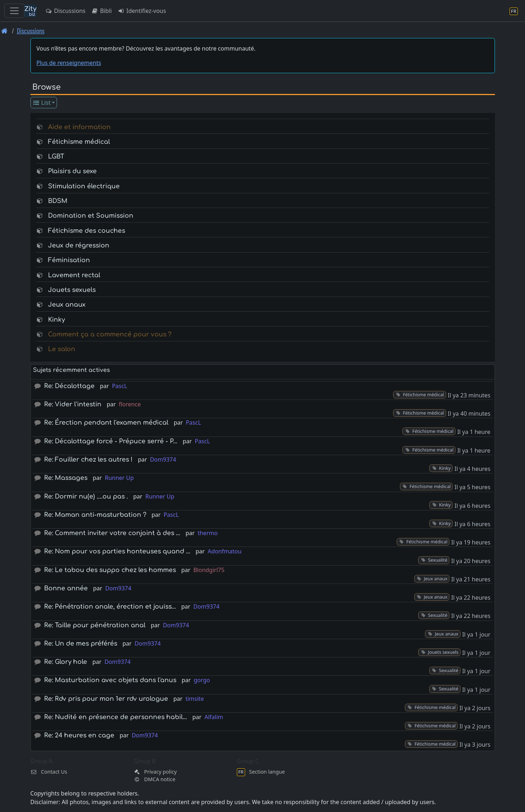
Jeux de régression (79, 246)
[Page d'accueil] (4, 31)
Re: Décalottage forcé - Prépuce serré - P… (111, 441)
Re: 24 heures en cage (79, 735)
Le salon (62, 349)
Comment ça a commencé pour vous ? (110, 334)
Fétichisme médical (79, 142)
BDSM (58, 201)
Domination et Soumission (91, 216)
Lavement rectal (74, 275)
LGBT (56, 157)
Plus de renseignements (69, 63)
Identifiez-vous (142, 11)
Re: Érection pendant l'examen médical (106, 423)
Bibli (101, 11)
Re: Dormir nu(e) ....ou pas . (86, 497)
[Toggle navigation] (14, 11)
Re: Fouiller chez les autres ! (88, 460)
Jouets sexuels (72, 290)
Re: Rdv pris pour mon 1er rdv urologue (106, 699)
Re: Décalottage (69, 386)
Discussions (65, 11)
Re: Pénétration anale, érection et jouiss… (110, 607)
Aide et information (79, 127)
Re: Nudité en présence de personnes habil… (116, 717)
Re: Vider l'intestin (73, 404)
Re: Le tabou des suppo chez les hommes (110, 570)
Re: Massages (66, 478)
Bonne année (66, 588)
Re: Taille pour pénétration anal (95, 625)
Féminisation (69, 260)
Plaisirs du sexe (72, 171)
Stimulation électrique (84, 186)
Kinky (56, 320)
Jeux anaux (67, 305)
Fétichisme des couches (87, 231)
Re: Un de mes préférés (81, 644)
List (41, 103)
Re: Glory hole (66, 662)
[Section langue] (514, 11)
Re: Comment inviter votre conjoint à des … (112, 533)
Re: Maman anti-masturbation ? (95, 515)
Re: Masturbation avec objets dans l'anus (110, 680)
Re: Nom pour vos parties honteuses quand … (117, 551)
